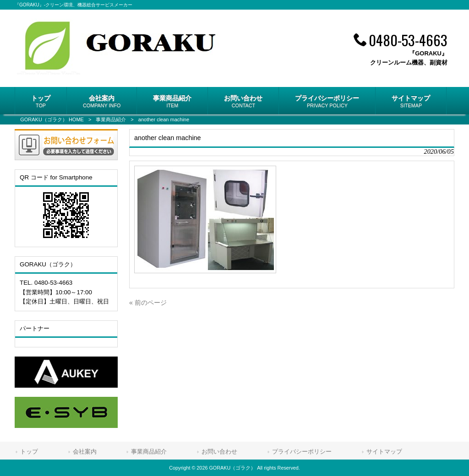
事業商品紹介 (111, 119)
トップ (29, 452)
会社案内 (85, 452)
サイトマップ (384, 452)
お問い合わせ (219, 452)
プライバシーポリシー (302, 452)
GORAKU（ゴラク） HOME (52, 119)
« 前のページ (148, 303)
